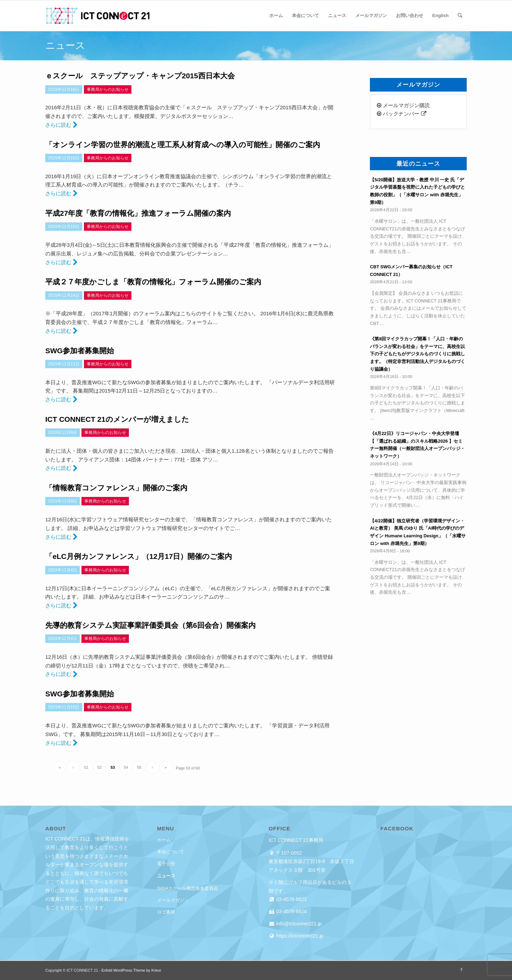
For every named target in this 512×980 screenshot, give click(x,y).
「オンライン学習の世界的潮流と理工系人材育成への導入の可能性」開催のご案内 (183, 145)
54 (126, 767)
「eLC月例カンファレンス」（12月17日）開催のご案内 (139, 556)
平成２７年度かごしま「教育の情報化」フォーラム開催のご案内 (153, 282)
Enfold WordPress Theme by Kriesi (131, 970)
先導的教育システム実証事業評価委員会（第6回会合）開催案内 (150, 625)
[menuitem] (276, 16)
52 (99, 767)
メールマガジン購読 (403, 105)
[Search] (460, 16)
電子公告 (166, 864)
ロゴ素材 (166, 912)
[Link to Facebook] (461, 970)
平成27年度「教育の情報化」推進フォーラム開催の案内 (138, 213)
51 (86, 767)
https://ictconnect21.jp (299, 936)
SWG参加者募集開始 (80, 351)
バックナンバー (401, 114)
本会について (171, 852)
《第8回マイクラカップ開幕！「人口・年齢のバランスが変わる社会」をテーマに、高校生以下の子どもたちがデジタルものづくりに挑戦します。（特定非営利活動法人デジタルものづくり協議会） (417, 354)
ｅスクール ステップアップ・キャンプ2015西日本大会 (140, 76)
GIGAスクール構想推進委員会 (188, 888)
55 (139, 767)
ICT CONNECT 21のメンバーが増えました (117, 419)
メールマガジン (173, 900)
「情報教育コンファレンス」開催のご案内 (116, 488)
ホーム (164, 840)
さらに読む (61, 125)
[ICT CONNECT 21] (98, 16)
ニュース (166, 876)
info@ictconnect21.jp (298, 924)
